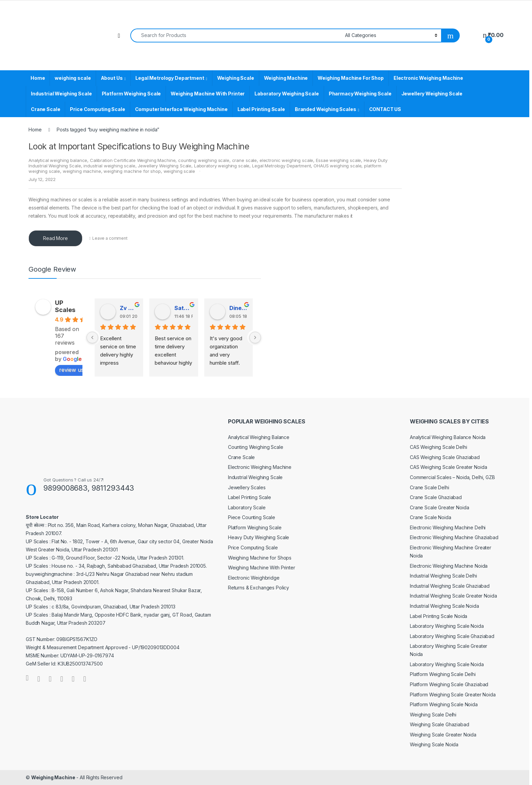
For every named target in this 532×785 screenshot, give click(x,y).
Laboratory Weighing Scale (287, 94)
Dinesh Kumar (238, 308)
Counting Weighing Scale (256, 447)
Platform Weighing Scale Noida (444, 704)
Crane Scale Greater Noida (440, 507)
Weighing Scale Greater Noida (443, 735)
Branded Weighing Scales (326, 109)
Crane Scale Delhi (430, 487)
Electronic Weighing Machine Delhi (448, 527)
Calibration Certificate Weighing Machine (133, 160)
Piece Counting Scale (252, 517)
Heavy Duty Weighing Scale (259, 537)
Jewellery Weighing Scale (432, 94)
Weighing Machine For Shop (351, 78)
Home (38, 78)
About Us (112, 78)
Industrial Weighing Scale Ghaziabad (450, 586)
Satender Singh (183, 308)
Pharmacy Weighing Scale (360, 94)
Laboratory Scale (247, 507)
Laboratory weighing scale (222, 166)
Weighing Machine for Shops (260, 558)
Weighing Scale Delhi (433, 715)
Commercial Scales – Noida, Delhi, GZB (452, 477)
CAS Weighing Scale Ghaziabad (445, 457)
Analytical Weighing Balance (259, 437)
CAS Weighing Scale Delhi (439, 447)
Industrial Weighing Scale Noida (444, 606)
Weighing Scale (236, 78)
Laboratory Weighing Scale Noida (447, 626)
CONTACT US (385, 109)
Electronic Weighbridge (254, 578)
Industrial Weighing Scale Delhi (443, 576)
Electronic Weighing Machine (428, 78)
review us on (79, 370)
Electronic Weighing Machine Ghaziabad (454, 537)
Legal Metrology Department (170, 78)
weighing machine (82, 171)
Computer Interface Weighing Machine (181, 109)
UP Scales (65, 306)
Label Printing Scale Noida (439, 616)
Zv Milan (129, 308)
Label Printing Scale (261, 109)
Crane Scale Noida (431, 517)
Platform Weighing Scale (131, 94)
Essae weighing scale (338, 160)
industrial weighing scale (109, 166)
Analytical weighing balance (58, 160)
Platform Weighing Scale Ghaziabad (449, 684)
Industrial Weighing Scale (61, 94)
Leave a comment (110, 238)
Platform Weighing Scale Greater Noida (453, 695)
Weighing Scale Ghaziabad (440, 724)
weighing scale (73, 78)
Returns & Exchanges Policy (259, 588)
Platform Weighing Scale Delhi (443, 674)
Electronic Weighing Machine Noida (449, 566)
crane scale (244, 160)
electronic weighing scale (287, 160)
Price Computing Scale (97, 109)
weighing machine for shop (132, 171)
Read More (55, 238)
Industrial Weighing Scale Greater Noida (453, 596)
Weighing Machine (286, 78)
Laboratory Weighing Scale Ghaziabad (452, 636)
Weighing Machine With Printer (208, 94)
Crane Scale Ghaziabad (436, 497)
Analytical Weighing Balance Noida (448, 437)
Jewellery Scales (247, 487)
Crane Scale (45, 109)
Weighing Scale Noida (434, 744)
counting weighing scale (204, 160)
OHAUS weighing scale (337, 166)
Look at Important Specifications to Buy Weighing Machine (139, 146)
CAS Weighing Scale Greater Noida (449, 467)
